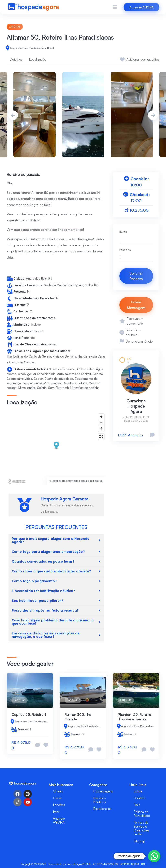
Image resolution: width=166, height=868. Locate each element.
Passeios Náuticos (100, 800)
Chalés (58, 791)
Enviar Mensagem (136, 305)
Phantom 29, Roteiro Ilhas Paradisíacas (134, 717)
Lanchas (15, 27)
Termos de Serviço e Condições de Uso (141, 828)
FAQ (137, 805)
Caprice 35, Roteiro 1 (29, 714)
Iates (56, 812)
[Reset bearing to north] (101, 429)
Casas (57, 798)
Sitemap (139, 841)
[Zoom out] (101, 423)
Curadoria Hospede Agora (136, 406)
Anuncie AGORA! (59, 820)
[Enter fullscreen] (101, 437)
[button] (57, 446)
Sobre (138, 791)
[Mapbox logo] (17, 481)
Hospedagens (103, 791)
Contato (139, 798)
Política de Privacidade (142, 814)
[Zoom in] (101, 417)
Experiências (102, 809)
